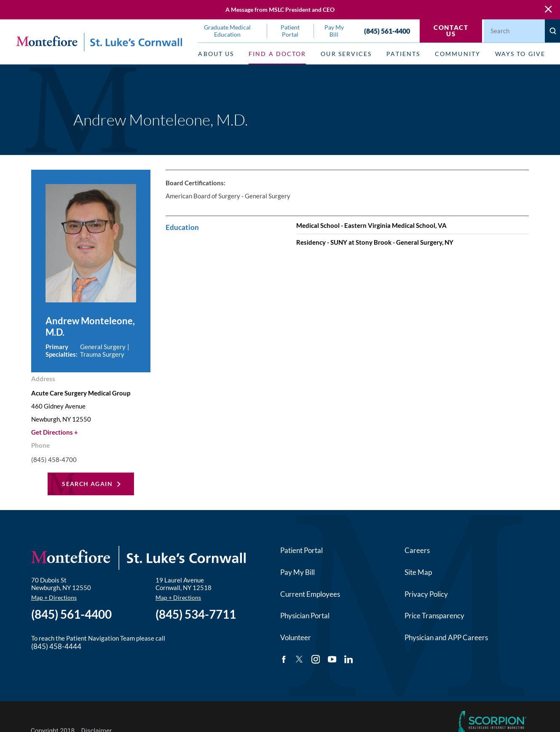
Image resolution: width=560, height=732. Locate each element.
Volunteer (296, 637)
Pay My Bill (297, 572)
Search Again (87, 484)
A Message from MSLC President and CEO (280, 9)
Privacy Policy (426, 594)
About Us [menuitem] (216, 54)
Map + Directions (54, 598)
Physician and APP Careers (446, 637)
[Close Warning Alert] (548, 9)
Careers (417, 550)
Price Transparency (434, 616)
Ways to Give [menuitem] (520, 54)
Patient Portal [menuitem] (290, 31)
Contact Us (451, 31)
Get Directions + (55, 432)
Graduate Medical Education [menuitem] (227, 31)
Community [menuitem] (458, 54)
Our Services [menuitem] (346, 54)
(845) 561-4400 (387, 31)
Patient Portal (301, 550)
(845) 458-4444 (56, 646)
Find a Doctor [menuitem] (277, 54)
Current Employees (310, 594)
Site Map (418, 572)
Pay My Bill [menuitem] (334, 31)
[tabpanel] (347, 214)
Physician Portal (305, 616)
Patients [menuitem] (403, 54)
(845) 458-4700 (54, 460)
